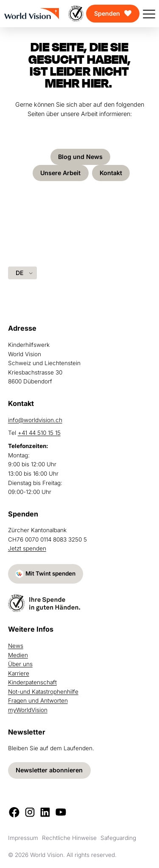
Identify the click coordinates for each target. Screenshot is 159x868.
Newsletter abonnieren (49, 770)
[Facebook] (14, 812)
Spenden (107, 13)
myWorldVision (28, 710)
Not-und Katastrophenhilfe (43, 692)
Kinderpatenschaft (32, 682)
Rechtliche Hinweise (69, 838)
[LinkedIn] (45, 812)
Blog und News (80, 157)
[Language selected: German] (22, 272)
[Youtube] (61, 812)
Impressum (23, 838)
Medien (18, 655)
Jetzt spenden (27, 548)
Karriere (19, 673)
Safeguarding (118, 838)
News (16, 646)
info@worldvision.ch (35, 420)
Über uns (20, 664)
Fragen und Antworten (38, 701)
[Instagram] (30, 812)
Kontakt (111, 173)
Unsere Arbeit (60, 173)
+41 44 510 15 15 (39, 433)
